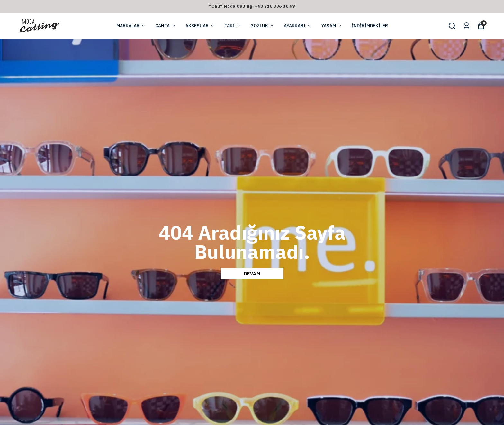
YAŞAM (332, 26)
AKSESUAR (200, 26)
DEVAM (252, 274)
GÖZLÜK (262, 26)
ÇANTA (166, 26)
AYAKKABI (298, 26)
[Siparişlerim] (467, 26)
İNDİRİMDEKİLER (370, 26)
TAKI (233, 26)
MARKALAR (131, 26)
